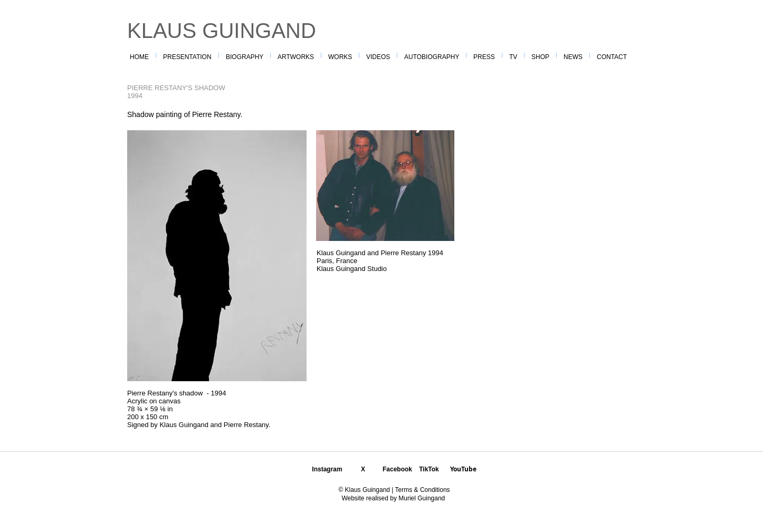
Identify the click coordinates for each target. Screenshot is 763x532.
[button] (340, 55)
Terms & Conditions (421, 490)
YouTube (463, 469)
